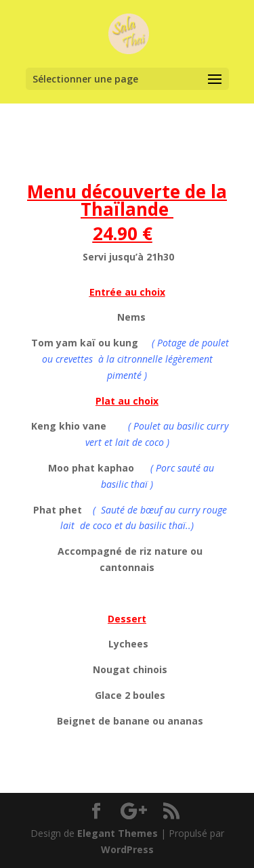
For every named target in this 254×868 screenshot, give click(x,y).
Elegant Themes (118, 833)
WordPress (127, 849)
